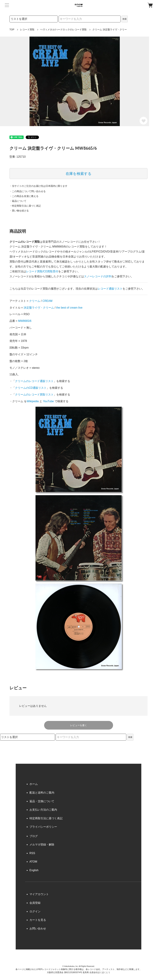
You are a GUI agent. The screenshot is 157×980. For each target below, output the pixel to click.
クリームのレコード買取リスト (34, 395)
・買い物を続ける (19, 211)
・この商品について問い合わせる (28, 191)
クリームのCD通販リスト (31, 388)
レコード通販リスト (110, 289)
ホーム (34, 784)
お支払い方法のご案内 (43, 810)
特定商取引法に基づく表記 (46, 818)
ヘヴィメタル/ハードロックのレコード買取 (63, 29)
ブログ (34, 836)
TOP (12, 29)
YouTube (48, 401)
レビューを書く (79, 725)
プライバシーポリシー (43, 827)
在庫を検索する (79, 174)
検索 (125, 19)
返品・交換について (42, 801)
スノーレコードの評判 (98, 276)
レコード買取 (27, 29)
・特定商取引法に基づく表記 (25, 206)
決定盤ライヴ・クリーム (39, 308)
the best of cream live (69, 308)
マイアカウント (39, 894)
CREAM (47, 301)
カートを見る (38, 920)
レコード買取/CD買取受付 (42, 271)
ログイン (35, 911)
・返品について (18, 201)
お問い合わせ (38, 929)
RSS (32, 853)
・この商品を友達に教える (24, 196)
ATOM (33, 862)
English (34, 870)
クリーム (35, 301)
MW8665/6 (25, 321)
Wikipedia (33, 401)
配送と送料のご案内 (42, 793)
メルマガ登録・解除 (42, 845)
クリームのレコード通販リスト (34, 381)
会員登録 (35, 903)
